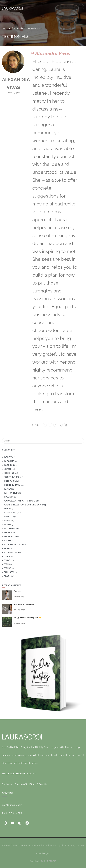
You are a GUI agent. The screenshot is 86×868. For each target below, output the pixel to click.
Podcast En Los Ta (14, 543)
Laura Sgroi (10, 511)
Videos (8, 567)
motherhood (11, 527)
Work (7, 575)
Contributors (12, 476)
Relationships (12, 551)
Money (8, 523)
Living (7, 519)
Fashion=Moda (12, 492)
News (7, 531)
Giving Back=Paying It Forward (20, 500)
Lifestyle (9, 515)
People (8, 539)
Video (7, 563)
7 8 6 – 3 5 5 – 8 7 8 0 (12, 812)
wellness (9, 571)
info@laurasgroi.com (12, 804)
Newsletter (11, 535)
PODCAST (19, 772)
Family (8, 488)
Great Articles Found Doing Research (24, 503)
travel (8, 559)
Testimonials (17, 27)
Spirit (7, 555)
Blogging (9, 460)
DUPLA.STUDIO (49, 860)
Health (8, 507)
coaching (9, 472)
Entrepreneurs (12, 484)
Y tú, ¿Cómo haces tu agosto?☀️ (28, 616)
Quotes (8, 547)
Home (5, 27)
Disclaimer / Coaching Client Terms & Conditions (26, 783)
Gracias (17, 590)
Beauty (8, 456)
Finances (9, 496)
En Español (10, 480)
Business (9, 464)
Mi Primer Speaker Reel (24, 603)
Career (8, 468)
